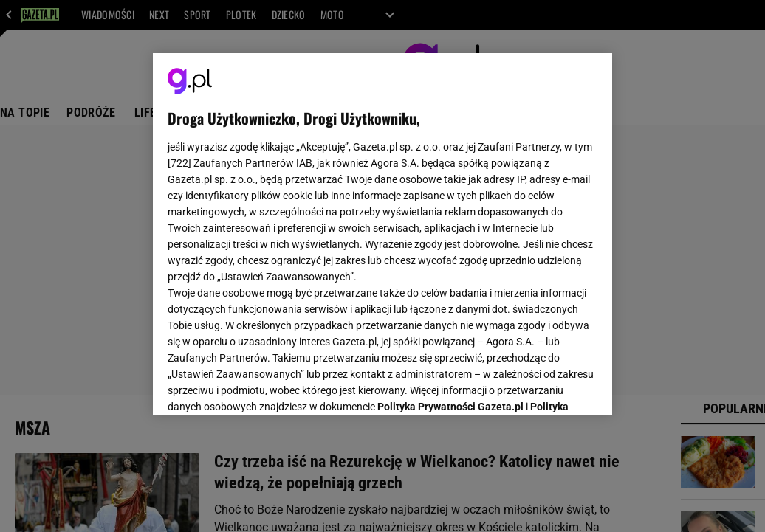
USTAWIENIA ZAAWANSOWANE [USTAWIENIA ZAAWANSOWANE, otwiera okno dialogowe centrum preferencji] (265, 385)
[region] (382, 234)
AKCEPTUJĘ (548, 386)
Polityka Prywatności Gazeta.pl (450, 219)
